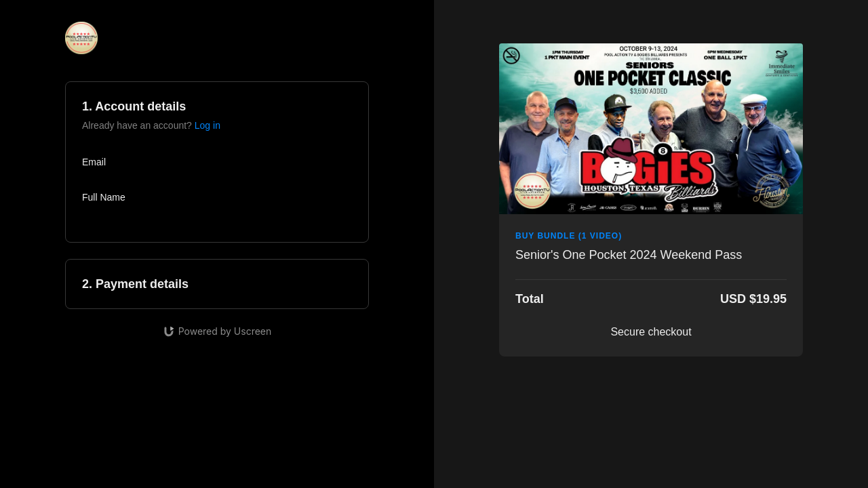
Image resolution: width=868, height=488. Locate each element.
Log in (208, 125)
